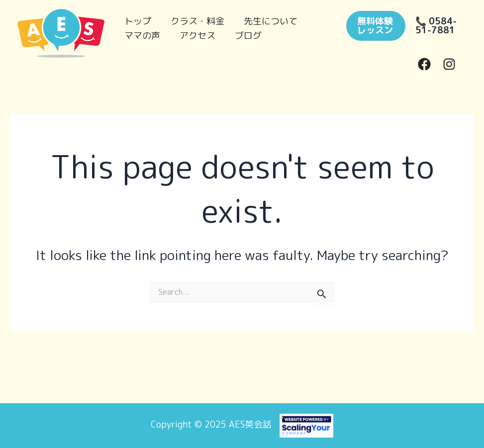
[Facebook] (424, 64)
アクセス (195, 33)
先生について (267, 19)
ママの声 (141, 33)
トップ (137, 19)
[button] (374, 26)
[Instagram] (449, 64)
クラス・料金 (195, 19)
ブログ (244, 33)
